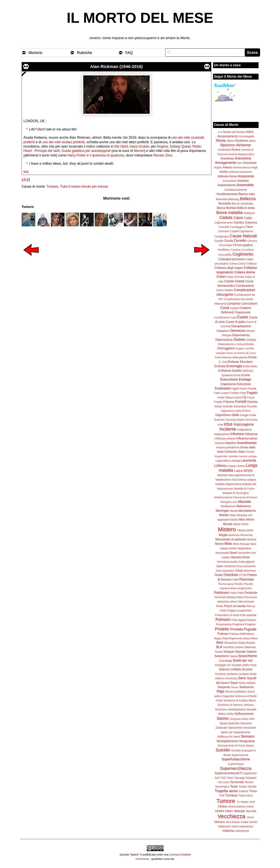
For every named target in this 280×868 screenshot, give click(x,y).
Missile (228, 524)
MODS (248, 471)
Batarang (234, 199)
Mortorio (36, 53)
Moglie (223, 535)
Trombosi (231, 795)
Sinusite (251, 709)
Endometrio (250, 366)
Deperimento (241, 335)
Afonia (221, 141)
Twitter (244, 802)
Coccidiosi (247, 250)
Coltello (229, 281)
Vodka (244, 822)
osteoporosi (242, 831)
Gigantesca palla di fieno (236, 411)
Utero (229, 811)
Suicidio (223, 750)
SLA (219, 647)
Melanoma (244, 506)
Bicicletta (225, 203)
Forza (251, 397)
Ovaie (219, 575)
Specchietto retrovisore (242, 728)
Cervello (240, 241)
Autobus (243, 181)
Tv (238, 802)
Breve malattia (229, 213)
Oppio (220, 566)
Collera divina (245, 272)
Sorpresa (235, 719)
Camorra (251, 222)
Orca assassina (246, 566)
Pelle (241, 593)
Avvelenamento (227, 194)
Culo (233, 318)
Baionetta (222, 199)
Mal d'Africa (239, 480)
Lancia (243, 456)
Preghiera (238, 624)
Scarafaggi (226, 661)
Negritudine (245, 548)
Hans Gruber (139, 146)
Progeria (250, 624)
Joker (241, 452)
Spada (223, 723)
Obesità (236, 557)
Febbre (235, 393)
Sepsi (234, 683)
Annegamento (226, 163)
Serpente (224, 687)
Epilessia (248, 371)
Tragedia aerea (226, 791)
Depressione (224, 340)
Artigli (254, 167)
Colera (233, 264)
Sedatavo (232, 674)
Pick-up (251, 606)
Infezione (237, 434)
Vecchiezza (231, 816)
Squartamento (242, 732)
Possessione (224, 624)
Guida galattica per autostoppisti (86, 151)
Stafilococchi (225, 737)
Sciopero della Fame (244, 665)
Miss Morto (247, 519)
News (233, 553)
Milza (233, 515)
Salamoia (250, 647)
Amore (236, 149)
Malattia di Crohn (244, 489)
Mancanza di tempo (245, 497)
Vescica (219, 822)
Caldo (248, 218)
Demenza (238, 331)
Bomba (231, 208)
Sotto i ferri (248, 719)
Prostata (237, 629)
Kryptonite (221, 456)
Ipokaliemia (233, 447)
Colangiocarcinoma (231, 259)
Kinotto (250, 452)
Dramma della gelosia (234, 357)
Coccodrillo (225, 255)
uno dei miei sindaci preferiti (63, 142)
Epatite (237, 370)
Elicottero (246, 362)
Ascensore (245, 172)
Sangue (229, 652)
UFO (252, 802)
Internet (219, 443)
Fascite (252, 389)
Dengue (227, 335)
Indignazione (222, 434)
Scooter (247, 669)
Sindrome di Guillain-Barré (240, 701)
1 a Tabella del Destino (232, 132)
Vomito (253, 822)
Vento (250, 817)
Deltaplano (223, 331)
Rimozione (231, 643)
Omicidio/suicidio (227, 562)
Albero (230, 141)
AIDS (250, 132)
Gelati (218, 406)
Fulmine (229, 402)
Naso (253, 544)
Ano (240, 163)
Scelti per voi (243, 660)
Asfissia (223, 176)
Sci (229, 665)
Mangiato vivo (229, 502)
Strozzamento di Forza (231, 746)
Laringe (252, 456)
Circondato (226, 245)
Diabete (239, 340)
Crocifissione (222, 318)
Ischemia (231, 452)
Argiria (218, 167)
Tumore (52, 186)
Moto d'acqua (241, 544)
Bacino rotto (247, 194)
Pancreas (247, 579)
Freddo (218, 402)
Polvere (251, 620)
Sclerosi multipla (230, 669)
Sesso (235, 687)
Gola (235, 415)
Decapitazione (241, 326)
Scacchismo (248, 656)
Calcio (238, 218)
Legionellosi (223, 461)
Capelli (234, 231)
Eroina (246, 375)
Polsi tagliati (239, 620)
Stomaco (248, 736)
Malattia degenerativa (228, 484)
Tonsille (252, 787)
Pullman (223, 634)
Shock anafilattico (236, 692)
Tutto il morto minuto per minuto (84, 186)
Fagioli (235, 389)
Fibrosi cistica (233, 397)
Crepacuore (243, 312)
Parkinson (222, 593)
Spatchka (234, 723)
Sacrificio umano (233, 647)
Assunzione (230, 181)
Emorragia (234, 366)
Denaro (250, 331)
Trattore (243, 791)
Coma (240, 281)
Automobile (245, 185)
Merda (234, 511)
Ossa (239, 570)
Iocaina (220, 447)
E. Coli (223, 362)
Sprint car (227, 732)
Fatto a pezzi (222, 393)
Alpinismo (228, 145)
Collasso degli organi (229, 268)
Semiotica (231, 678)
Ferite (221, 397)
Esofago (245, 379)
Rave (254, 638)
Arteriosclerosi (241, 167)
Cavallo (219, 241)
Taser (230, 778)
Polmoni (223, 620)
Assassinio (246, 176)
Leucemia (249, 460)
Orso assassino (225, 571)
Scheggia (221, 665)
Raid (226, 638)
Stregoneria (247, 741)
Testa (234, 786)
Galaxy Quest (180, 146)
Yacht (235, 826)
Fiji (244, 397)
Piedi (223, 611)
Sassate (240, 652)
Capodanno (246, 231)
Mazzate (245, 502)
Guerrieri (219, 420)
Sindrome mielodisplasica (230, 709)
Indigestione (245, 430)
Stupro (250, 746)
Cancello (224, 227)
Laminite (233, 456)
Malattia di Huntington (236, 493)
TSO (223, 778)
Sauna (234, 656)
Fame (243, 389)
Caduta (226, 218)
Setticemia (247, 687)
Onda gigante (246, 562)
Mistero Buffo (245, 530)
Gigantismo (223, 415)
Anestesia (227, 158)
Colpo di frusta (235, 277)
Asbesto (233, 172)
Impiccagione (244, 424)
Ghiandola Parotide (245, 406)
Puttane (234, 634)
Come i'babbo (225, 290)
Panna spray (226, 584)
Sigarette (228, 696)
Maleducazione (223, 497)
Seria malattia (247, 683)
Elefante (233, 362)
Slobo (230, 714)
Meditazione (228, 506)
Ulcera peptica (236, 806)
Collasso (251, 264)
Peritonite (251, 593)
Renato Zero (163, 155)
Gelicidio (228, 406)
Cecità (229, 241)
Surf (217, 778)
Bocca (221, 208)
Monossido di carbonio (231, 539)
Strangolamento (227, 741)
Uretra (250, 806)
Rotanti (251, 643)
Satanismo (222, 656)
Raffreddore (247, 634)
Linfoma (220, 466)
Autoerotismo (227, 185)
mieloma (228, 831)
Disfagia (251, 340)
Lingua (231, 466)
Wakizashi (224, 826)
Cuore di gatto (236, 322)
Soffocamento (244, 714)
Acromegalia (247, 136)
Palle (236, 580)
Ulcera (222, 806)
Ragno (218, 638)
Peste (220, 606)
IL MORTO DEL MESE (140, 18)
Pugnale (250, 629)
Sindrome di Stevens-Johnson (236, 705)
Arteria (227, 167)
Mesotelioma (247, 511)
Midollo (224, 515)
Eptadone (227, 375)
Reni (220, 643)
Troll (221, 795)
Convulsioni (249, 303)
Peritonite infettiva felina (229, 597)
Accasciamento (228, 136)
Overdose (231, 575)
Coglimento (243, 254)
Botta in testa (246, 208)
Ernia (237, 375)
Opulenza (230, 566)
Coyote (234, 308)
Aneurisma (243, 158)
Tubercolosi (245, 795)
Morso (219, 544)
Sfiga (220, 691)
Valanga (239, 811)
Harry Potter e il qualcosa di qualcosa (96, 155)
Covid (225, 308)
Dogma (162, 146)
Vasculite (251, 811)
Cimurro (252, 241)
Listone (241, 466)
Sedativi (244, 674)
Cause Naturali (243, 236)
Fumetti (241, 402)
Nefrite (233, 548)
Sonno (223, 718)
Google (244, 415)
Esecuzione (229, 379)
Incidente (228, 429)
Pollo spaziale (248, 615)
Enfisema (225, 370)
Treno (253, 791)
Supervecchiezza (236, 768)
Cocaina (235, 250)
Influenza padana (225, 438)
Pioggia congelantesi (239, 611)
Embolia (220, 366)
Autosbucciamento (236, 190)
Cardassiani (222, 236)
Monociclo (247, 535)
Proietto (222, 629)
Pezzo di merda (234, 606)
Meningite (222, 511)
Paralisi (239, 584)
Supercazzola (240, 755)
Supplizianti (250, 773)
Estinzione (244, 384)
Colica (242, 264)
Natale (224, 548)
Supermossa (236, 764)
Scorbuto (220, 674)
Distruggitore (226, 348)
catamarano (246, 826)
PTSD (243, 575)
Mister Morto (241, 524)
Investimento (247, 443)
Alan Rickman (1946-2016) (116, 67)
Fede (243, 393)
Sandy (219, 652)
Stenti (237, 737)
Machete (222, 475)
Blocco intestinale (242, 204)
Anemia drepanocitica (241, 154)
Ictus (228, 424)
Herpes (240, 420)
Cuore (242, 317)
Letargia (235, 461)
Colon (221, 277)
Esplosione (228, 384)
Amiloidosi (224, 150)
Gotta (253, 415)
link (26, 172)
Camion (239, 222)
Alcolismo (242, 141)
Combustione (245, 286)
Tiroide (242, 787)
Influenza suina (247, 438)
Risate (242, 643)
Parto (234, 593)
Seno (242, 678)
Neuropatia (222, 553)
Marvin (139, 151)
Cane (249, 227)
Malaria (251, 480)
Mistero (227, 529)
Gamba (252, 402)
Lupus (238, 471)
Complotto (234, 303)
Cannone (224, 231)
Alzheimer (244, 145)
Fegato (252, 393)
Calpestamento (224, 223)
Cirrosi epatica (243, 245)
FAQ (129, 53)
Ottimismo (250, 571)
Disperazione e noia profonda (236, 344)
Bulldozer (249, 213)
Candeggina (237, 227)
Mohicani (234, 535)
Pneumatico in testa (227, 615)
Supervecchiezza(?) (228, 773)
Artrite (224, 172)
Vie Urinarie (233, 822)
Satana (252, 652)
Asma (233, 176)
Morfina (252, 539)
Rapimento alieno (240, 638)
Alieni (252, 141)
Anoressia (250, 163)
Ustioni (220, 811)
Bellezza (248, 199)
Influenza (251, 434)
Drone (252, 357)
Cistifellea (224, 250)
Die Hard (121, 146)
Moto (228, 544)
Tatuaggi (240, 778)
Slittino (222, 714)
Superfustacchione (236, 759)
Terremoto (237, 782)
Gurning (230, 420)
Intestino (231, 443)
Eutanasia (223, 388)
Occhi (246, 557)
